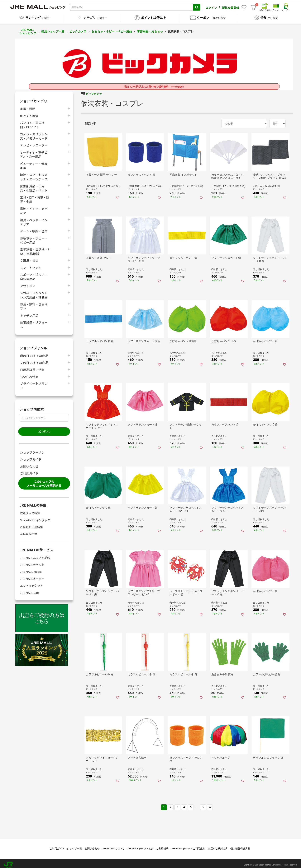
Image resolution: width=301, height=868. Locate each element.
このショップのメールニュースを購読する (44, 481)
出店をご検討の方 (218, 846)
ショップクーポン (32, 450)
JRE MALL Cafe (30, 590)
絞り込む (44, 429)
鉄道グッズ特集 (30, 510)
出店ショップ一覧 (53, 29)
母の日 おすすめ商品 (34, 353)
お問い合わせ (29, 464)
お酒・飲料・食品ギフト (34, 304)
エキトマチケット (31, 583)
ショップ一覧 (74, 846)
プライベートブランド (34, 383)
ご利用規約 (162, 846)
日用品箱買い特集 (32, 367)
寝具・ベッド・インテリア (34, 219)
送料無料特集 (29, 531)
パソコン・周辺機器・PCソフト (32, 122)
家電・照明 (28, 106)
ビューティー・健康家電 (34, 163)
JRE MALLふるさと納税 (35, 555)
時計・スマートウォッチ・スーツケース (34, 174)
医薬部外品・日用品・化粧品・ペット (34, 185)
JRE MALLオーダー (32, 576)
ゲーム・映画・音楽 (34, 228)
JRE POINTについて (113, 846)
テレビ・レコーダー (34, 142)
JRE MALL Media (31, 569)
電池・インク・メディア (34, 208)
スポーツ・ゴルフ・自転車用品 (34, 274)
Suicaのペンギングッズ (35, 517)
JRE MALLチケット (32, 562)
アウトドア (28, 283)
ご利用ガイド (29, 471)
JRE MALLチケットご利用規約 (188, 846)
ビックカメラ (78, 29)
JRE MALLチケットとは (140, 846)
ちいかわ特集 (29, 374)
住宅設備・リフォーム (34, 322)
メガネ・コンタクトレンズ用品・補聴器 (34, 292)
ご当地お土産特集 (31, 524)
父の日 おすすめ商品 (34, 360)
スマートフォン (31, 265)
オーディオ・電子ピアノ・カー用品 (34, 152)
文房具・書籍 (29, 258)
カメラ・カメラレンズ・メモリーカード (34, 133)
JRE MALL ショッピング (28, 29)
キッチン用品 (29, 313)
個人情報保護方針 (240, 846)
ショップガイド (31, 457)
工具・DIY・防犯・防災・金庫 (35, 197)
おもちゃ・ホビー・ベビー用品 (112, 29)
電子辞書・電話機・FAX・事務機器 (35, 249)
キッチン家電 (29, 113)
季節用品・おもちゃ (150, 29)
